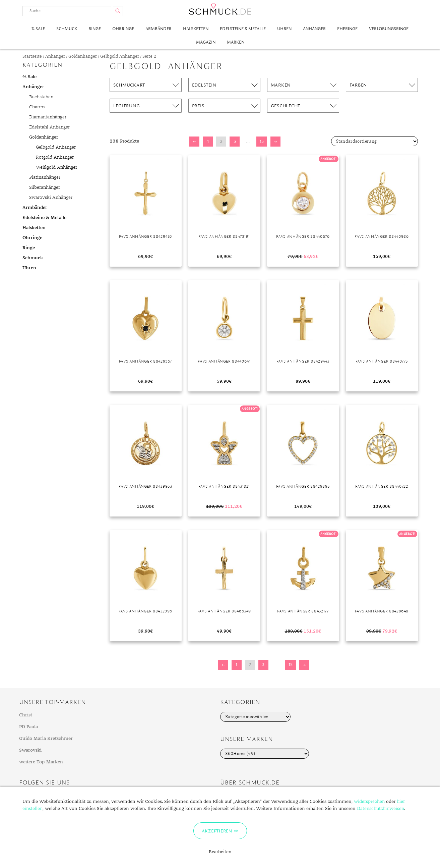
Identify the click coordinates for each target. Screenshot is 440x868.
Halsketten (196, 29)
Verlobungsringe (389, 29)
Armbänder (159, 29)
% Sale (38, 29)
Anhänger (314, 29)
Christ (26, 715)
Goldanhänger (83, 57)
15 (262, 141)
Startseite (32, 57)
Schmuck (67, 29)
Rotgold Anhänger (55, 157)
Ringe (95, 29)
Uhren (284, 29)
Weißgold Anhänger (56, 167)
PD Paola (28, 727)
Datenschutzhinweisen (381, 809)
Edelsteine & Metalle (243, 29)
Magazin (206, 42)
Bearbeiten (220, 852)
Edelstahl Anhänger (49, 127)
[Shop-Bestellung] (374, 141)
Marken (236, 42)
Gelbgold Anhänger (120, 57)
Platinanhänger (45, 177)
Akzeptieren (217, 831)
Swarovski (30, 750)
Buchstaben (41, 97)
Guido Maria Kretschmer (46, 739)
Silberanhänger (45, 187)
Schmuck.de (220, 9)
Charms (37, 107)
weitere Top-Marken (41, 762)
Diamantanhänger (48, 117)
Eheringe (347, 29)
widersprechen (369, 802)
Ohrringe (123, 29)
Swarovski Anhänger (51, 198)
